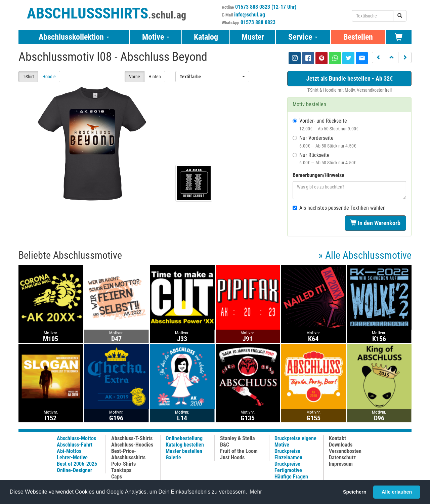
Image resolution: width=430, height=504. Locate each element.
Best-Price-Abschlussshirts (128, 454)
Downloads (341, 445)
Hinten (155, 77)
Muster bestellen (184, 451)
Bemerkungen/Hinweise (318, 175)
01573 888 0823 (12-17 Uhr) (266, 7)
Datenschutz (342, 457)
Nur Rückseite (324, 159)
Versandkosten (345, 451)
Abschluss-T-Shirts (132, 438)
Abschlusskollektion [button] (74, 37)
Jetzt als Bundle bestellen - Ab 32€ (350, 78)
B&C (225, 445)
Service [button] (303, 37)
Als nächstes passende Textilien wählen (339, 208)
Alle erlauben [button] (397, 492)
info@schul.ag (250, 15)
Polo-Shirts (123, 464)
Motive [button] (156, 37)
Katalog (206, 37)
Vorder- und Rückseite (326, 124)
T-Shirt (28, 77)
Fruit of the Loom (239, 451)
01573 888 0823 (258, 22)
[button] (379, 57)
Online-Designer (74, 470)
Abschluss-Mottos (76, 438)
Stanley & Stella (238, 438)
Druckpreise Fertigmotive (288, 467)
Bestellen (358, 37)
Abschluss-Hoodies (132, 445)
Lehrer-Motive (72, 457)
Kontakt (337, 438)
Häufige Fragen (291, 477)
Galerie (173, 457)
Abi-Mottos (69, 451)
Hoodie (49, 77)
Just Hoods (232, 457)
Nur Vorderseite (324, 142)
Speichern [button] (355, 492)
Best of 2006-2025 (77, 464)
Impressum (341, 464)
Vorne (135, 77)
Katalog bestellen (185, 445)
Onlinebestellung (184, 438)
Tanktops (121, 470)
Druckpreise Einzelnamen (288, 454)
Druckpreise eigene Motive (295, 442)
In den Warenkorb (375, 223)
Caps (117, 477)
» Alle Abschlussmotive (365, 255)
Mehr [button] (256, 492)
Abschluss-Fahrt (75, 445)
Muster (253, 37)
